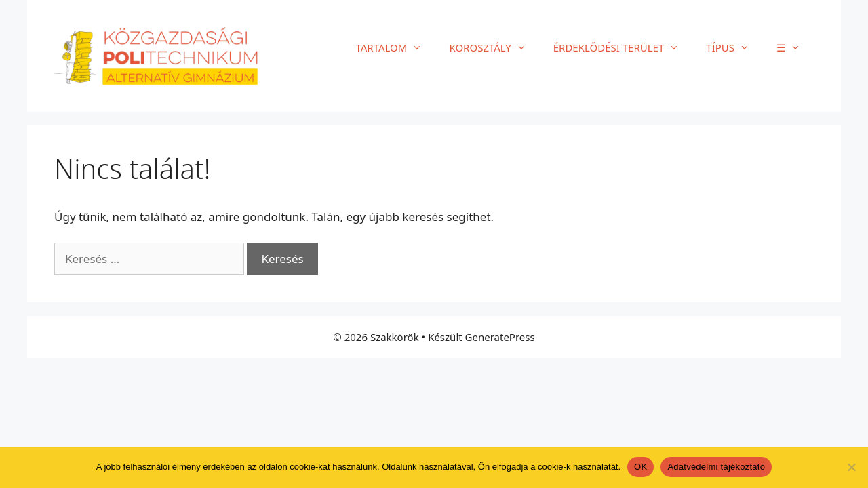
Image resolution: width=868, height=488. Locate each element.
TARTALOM (395, 47)
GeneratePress (500, 337)
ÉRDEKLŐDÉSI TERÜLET (623, 47)
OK (640, 467)
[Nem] (851, 467)
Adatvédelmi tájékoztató (716, 467)
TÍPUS (734, 47)
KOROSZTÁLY (494, 47)
